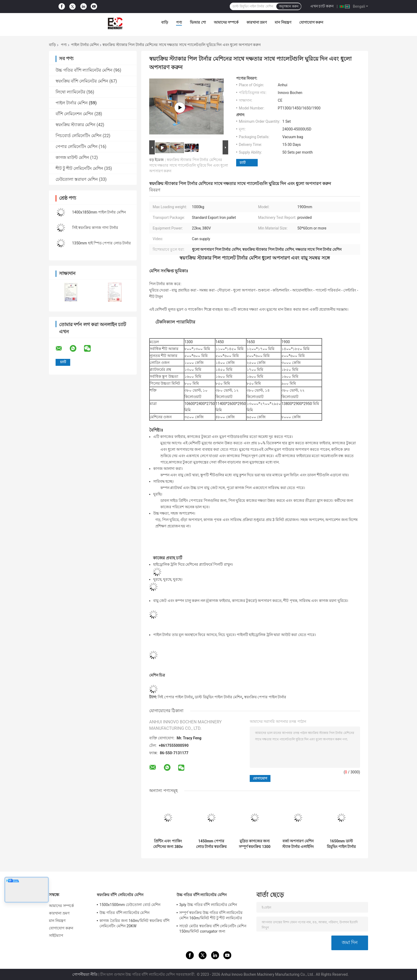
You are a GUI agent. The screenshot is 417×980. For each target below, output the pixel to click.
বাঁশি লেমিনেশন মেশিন (74, 114)
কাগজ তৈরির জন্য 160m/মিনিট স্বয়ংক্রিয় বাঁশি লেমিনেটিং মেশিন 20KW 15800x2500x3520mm (134, 924)
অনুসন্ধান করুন (289, 6)
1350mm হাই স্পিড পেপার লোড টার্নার (101, 243)
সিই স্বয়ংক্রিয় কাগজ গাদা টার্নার (95, 228)
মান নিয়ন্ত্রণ (283, 22)
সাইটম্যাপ (56, 936)
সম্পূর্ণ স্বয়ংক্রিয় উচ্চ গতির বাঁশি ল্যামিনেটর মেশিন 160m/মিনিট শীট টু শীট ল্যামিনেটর (211, 915)
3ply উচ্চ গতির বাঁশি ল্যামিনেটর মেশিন (208, 905)
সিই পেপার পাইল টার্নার (175, 697)
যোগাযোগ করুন (311, 22)
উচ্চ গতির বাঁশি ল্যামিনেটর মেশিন (84, 70)
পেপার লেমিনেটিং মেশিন (77, 147)
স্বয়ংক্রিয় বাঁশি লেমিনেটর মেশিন (82, 81)
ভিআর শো (198, 22)
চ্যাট (243, 163)
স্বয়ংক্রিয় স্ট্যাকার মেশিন (76, 125)
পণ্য (179, 22)
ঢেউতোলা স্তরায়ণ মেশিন (77, 179)
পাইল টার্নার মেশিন (85, 45)
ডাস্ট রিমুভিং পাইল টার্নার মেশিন (218, 697)
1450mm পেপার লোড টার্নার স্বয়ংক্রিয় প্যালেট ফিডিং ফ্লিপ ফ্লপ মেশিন (211, 844)
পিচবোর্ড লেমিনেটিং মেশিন (79, 136)
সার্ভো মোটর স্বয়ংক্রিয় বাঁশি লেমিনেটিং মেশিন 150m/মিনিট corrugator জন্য (213, 929)
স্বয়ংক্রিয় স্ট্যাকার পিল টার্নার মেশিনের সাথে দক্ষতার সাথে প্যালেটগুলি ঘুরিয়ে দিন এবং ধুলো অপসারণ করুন (189, 165)
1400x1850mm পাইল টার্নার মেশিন (99, 212)
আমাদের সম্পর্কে (226, 22)
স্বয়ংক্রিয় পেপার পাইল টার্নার (265, 697)
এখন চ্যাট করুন (322, 6)
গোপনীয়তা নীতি (85, 974)
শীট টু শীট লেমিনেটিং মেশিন (79, 168)
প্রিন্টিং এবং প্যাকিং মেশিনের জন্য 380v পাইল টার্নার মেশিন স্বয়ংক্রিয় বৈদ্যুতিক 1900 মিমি (168, 844)
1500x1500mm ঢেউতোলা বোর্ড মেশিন (130, 905)
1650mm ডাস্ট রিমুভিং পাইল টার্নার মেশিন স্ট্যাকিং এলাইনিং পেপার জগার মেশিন (341, 844)
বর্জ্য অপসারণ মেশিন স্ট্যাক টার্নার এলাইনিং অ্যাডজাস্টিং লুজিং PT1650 (298, 844)
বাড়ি (165, 22)
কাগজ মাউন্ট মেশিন (72, 157)
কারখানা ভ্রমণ (257, 22)
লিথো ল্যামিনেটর (70, 92)
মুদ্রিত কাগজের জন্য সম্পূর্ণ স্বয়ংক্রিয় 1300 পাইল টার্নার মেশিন (255, 844)
